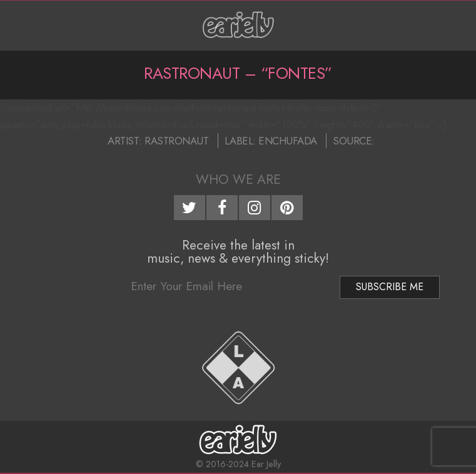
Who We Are (238, 179)
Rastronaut (176, 141)
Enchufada (288, 141)
